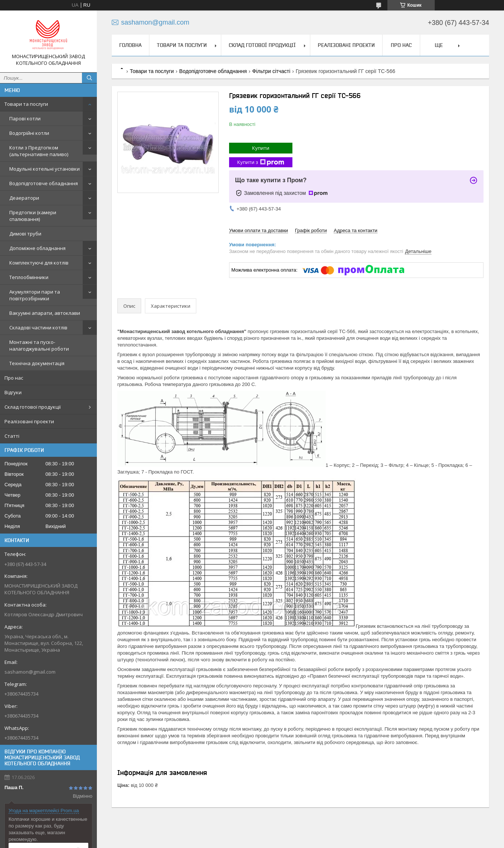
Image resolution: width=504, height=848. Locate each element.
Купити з (261, 162)
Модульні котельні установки (45, 169)
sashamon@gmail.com (30, 672)
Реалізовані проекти (29, 421)
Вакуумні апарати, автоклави (45, 313)
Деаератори (24, 198)
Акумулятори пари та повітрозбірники (35, 295)
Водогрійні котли (29, 133)
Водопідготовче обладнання (44, 183)
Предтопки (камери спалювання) (33, 216)
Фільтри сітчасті (271, 71)
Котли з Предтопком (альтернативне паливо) (39, 151)
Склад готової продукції (33, 407)
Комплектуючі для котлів (39, 263)
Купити (261, 148)
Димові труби (25, 234)
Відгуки (13, 392)
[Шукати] (89, 78)
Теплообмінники (29, 277)
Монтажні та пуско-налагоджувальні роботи (39, 345)
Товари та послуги (26, 104)
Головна (130, 45)
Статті (12, 436)
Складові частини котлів (38, 328)
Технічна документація (37, 363)
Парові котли (25, 118)
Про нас (14, 378)
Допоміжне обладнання (37, 248)
